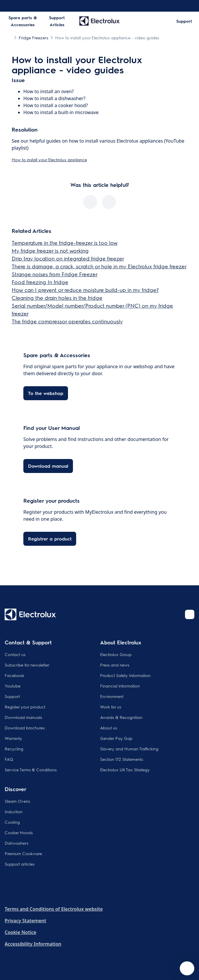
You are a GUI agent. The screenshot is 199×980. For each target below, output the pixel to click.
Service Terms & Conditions (31, 770)
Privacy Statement (25, 921)
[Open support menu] (187, 968)
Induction (14, 811)
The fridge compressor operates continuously (67, 321)
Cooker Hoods (19, 832)
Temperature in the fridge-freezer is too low (65, 243)
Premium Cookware (23, 853)
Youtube (13, 686)
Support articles (20, 864)
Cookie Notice (20, 932)
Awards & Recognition (121, 717)
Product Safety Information (125, 675)
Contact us (15, 654)
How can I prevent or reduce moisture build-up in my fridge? (85, 290)
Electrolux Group (116, 654)
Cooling (12, 822)
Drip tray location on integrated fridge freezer (68, 258)
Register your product (25, 707)
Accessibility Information (33, 944)
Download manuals (23, 717)
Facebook (14, 675)
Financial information (120, 686)
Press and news (115, 665)
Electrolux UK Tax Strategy (125, 770)
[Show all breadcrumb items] (9, 37)
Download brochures (25, 728)
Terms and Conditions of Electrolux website (54, 909)
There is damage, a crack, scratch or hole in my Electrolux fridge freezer (99, 266)
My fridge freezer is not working (50, 250)
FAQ (9, 759)
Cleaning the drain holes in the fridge (57, 298)
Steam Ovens (17, 801)
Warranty (13, 738)
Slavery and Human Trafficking (129, 749)
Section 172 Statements (122, 759)
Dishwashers (16, 843)
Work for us (111, 707)
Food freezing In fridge (40, 282)
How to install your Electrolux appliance (49, 160)
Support (12, 696)
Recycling (14, 749)
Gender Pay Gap (116, 738)
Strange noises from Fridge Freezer (55, 274)
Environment (112, 696)
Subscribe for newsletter (27, 665)
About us (109, 728)
